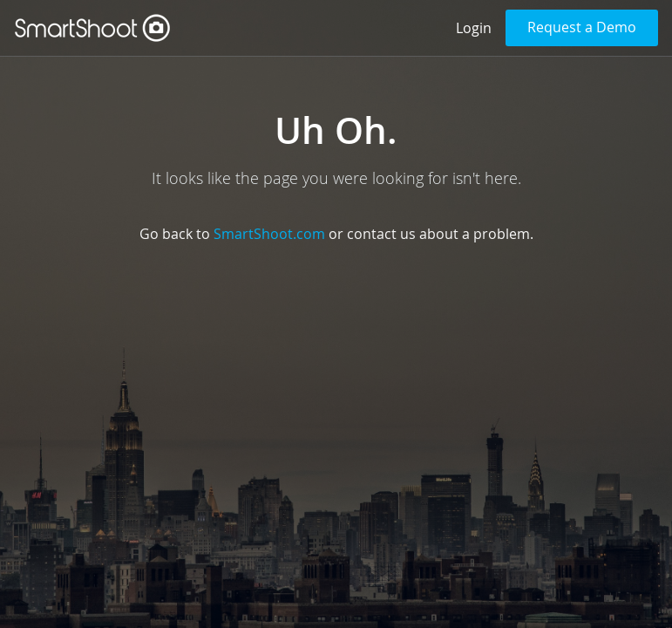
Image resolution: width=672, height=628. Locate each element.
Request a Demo (582, 27)
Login (474, 28)
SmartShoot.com (269, 234)
